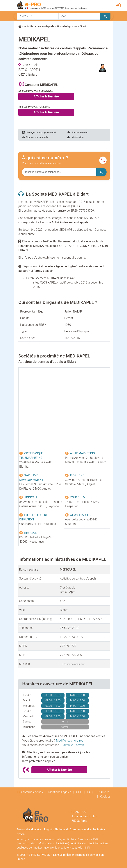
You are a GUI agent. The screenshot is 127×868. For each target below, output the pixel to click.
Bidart (83, 26)
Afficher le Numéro (46, 96)
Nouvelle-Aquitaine (67, 26)
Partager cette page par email (39, 132)
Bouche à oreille (77, 132)
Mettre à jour (76, 137)
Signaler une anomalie (35, 137)
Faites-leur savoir (73, 745)
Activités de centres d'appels (39, 26)
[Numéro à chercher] (59, 172)
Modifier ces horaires (70, 741)
